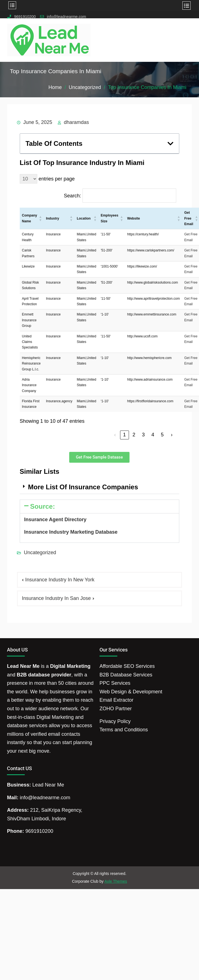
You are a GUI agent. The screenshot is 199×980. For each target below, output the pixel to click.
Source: (42, 506)
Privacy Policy (115, 721)
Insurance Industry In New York (60, 580)
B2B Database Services (126, 675)
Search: (73, 196)
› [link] (172, 435)
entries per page (57, 179)
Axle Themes (116, 881)
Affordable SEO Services (127, 666)
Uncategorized (40, 553)
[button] (171, 144)
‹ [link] (115, 435)
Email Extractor (116, 700)
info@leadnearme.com (67, 17)
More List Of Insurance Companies (83, 487)
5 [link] (162, 435)
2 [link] (134, 435)
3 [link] (143, 435)
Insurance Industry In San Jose (56, 598)
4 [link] (153, 435)
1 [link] (125, 435)
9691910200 (25, 17)
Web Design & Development (131, 692)
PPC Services (115, 683)
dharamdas (76, 122)
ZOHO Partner (116, 709)
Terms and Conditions (124, 730)
